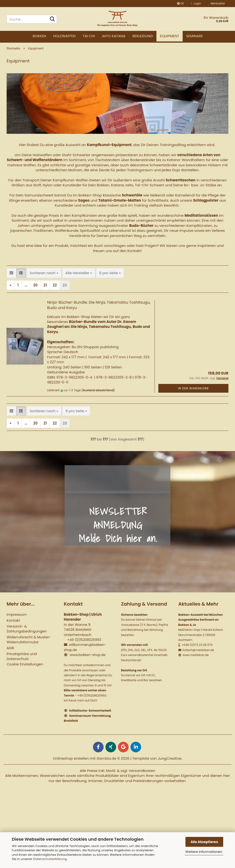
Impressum (17, 618)
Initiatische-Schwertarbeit (90, 714)
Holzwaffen (64, 36)
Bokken (39, 36)
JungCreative (170, 762)
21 (45, 289)
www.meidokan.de (195, 659)
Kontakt (13, 624)
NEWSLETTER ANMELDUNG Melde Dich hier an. (118, 529)
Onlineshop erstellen (71, 762)
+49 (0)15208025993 (84, 644)
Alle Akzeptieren (204, 842)
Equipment (170, 36)
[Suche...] (52, 19)
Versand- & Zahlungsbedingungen (27, 632)
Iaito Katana (114, 36)
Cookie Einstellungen (25, 668)
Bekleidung (143, 36)
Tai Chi (89, 36)
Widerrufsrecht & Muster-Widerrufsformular (29, 643)
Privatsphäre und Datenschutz (22, 660)
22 (55, 289)
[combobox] (44, 277)
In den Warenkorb (193, 392)
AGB (10, 652)
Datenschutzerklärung (50, 859)
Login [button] (196, 3)
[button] (180, 4)
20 (35, 289)
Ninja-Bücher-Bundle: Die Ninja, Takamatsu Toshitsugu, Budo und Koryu (99, 309)
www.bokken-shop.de (87, 659)
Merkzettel (216, 3)
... (26, 289)
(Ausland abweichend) (98, 394)
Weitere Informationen (204, 852)
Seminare (195, 36)
